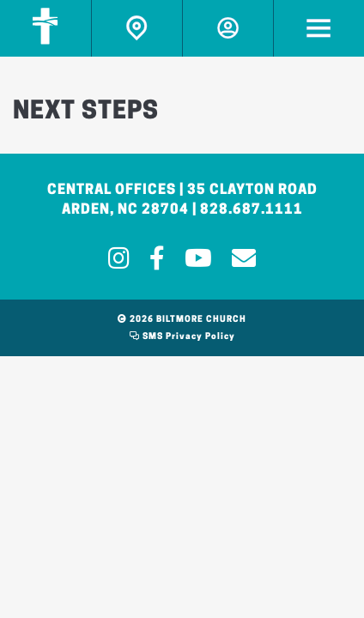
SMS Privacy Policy (182, 337)
